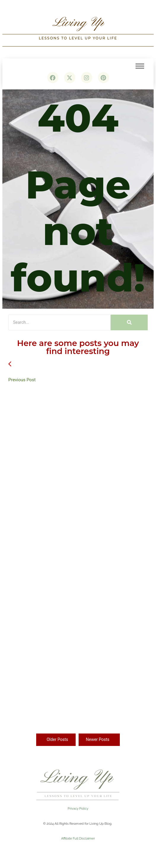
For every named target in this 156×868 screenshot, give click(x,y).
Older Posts (57, 739)
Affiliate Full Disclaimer (78, 839)
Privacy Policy (78, 809)
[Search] (59, 322)
